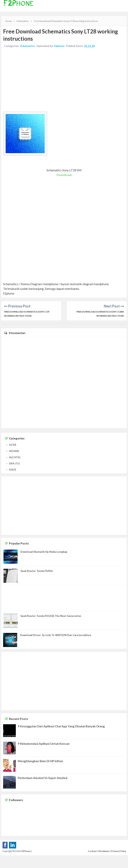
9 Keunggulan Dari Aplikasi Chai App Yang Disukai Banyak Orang (61, 726)
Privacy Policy (119, 851)
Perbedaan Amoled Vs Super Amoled (43, 778)
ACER (13, 445)
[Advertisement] (64, 80)
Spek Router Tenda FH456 (37, 571)
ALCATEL (15, 457)
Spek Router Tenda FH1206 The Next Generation (51, 616)
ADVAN (14, 451)
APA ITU (14, 463)
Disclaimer (104, 851)
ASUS (12, 469)
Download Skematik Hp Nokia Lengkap (44, 552)
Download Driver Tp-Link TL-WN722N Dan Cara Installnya (56, 635)
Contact (92, 851)
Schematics (28, 46)
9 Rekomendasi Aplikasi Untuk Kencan (44, 744)
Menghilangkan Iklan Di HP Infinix (40, 761)
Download (64, 175)
